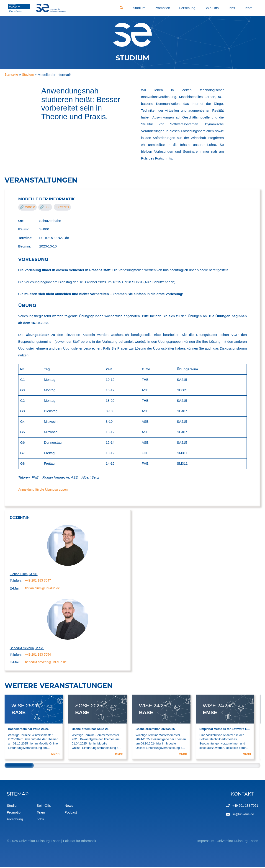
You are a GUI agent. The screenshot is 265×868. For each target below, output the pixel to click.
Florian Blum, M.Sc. (25, 574)
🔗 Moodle (28, 207)
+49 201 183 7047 (39, 581)
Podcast (71, 813)
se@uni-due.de (242, 815)
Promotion (196, 8)
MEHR (55, 755)
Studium (180, 8)
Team (252, 8)
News (69, 806)
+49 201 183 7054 (39, 656)
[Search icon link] (166, 8)
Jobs (242, 8)
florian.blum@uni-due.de (44, 589)
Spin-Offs (230, 8)
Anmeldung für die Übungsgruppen (45, 489)
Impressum (198, 842)
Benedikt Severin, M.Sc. (28, 649)
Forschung (213, 8)
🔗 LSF (47, 207)
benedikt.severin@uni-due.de (47, 663)
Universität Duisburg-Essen (237, 842)
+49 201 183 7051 (244, 806)
